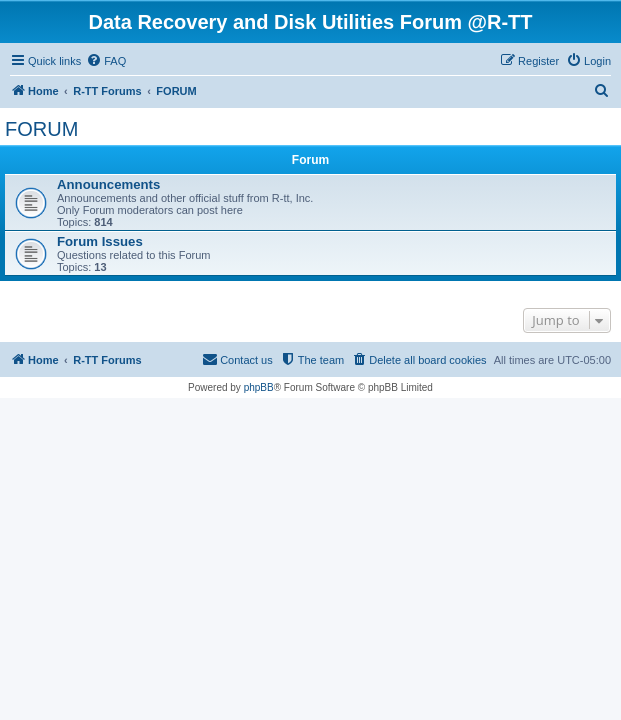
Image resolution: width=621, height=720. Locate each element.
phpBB (259, 387)
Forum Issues (100, 241)
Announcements (108, 184)
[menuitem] (106, 61)
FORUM (41, 129)
